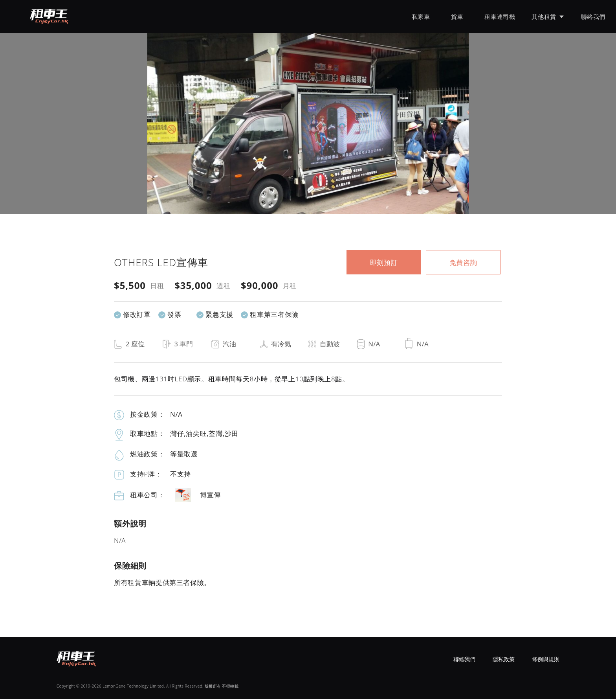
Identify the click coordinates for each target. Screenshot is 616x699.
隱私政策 (504, 659)
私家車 (421, 17)
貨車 (457, 17)
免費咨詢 (463, 262)
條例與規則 (546, 659)
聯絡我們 (593, 17)
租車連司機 (500, 17)
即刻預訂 (384, 262)
